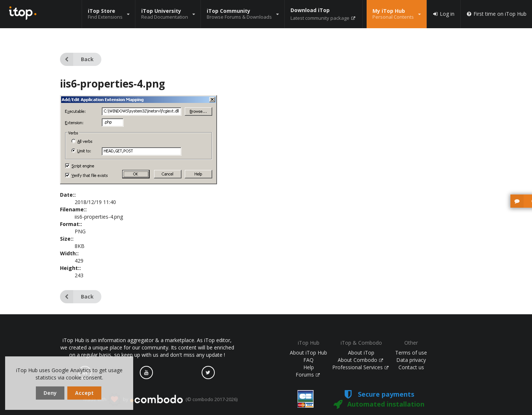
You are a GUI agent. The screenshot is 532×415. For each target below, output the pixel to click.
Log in (443, 14)
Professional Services (360, 367)
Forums (308, 375)
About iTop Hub (308, 353)
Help (309, 367)
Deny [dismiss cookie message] (50, 393)
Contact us (411, 367)
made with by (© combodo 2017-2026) (160, 400)
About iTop (361, 353)
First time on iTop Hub (496, 14)
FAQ (308, 360)
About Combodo (360, 360)
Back (77, 59)
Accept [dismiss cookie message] (84, 393)
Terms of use (411, 353)
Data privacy (411, 360)
